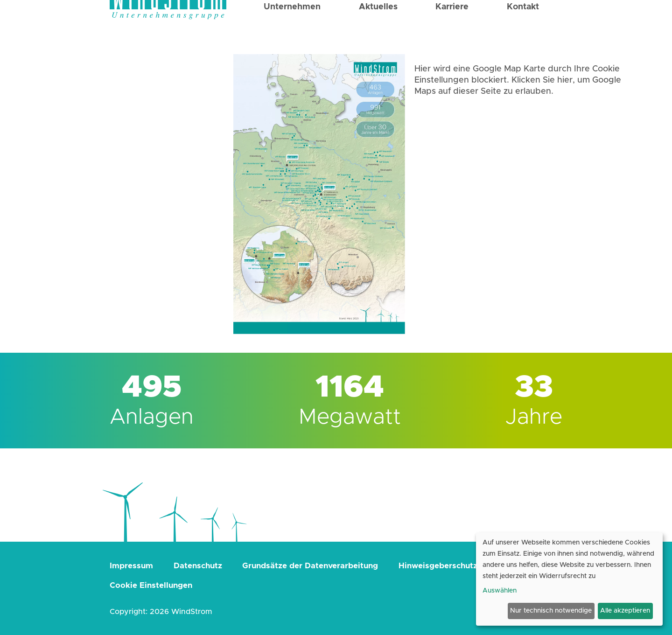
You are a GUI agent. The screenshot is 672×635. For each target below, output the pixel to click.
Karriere (452, 34)
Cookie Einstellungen (151, 585)
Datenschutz (198, 566)
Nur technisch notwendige (551, 611)
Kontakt (523, 34)
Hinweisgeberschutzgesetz (451, 566)
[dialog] (569, 579)
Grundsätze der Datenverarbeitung (310, 566)
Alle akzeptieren (625, 611)
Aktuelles (378, 34)
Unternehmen (292, 34)
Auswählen (500, 591)
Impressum (131, 566)
